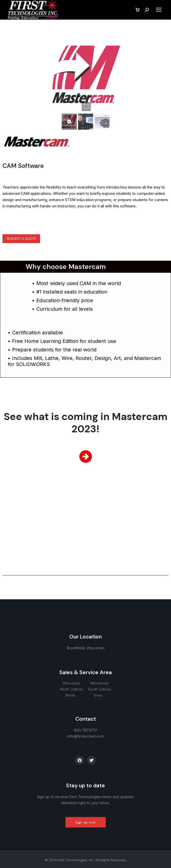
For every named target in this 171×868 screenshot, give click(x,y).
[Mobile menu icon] (159, 10)
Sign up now (85, 822)
